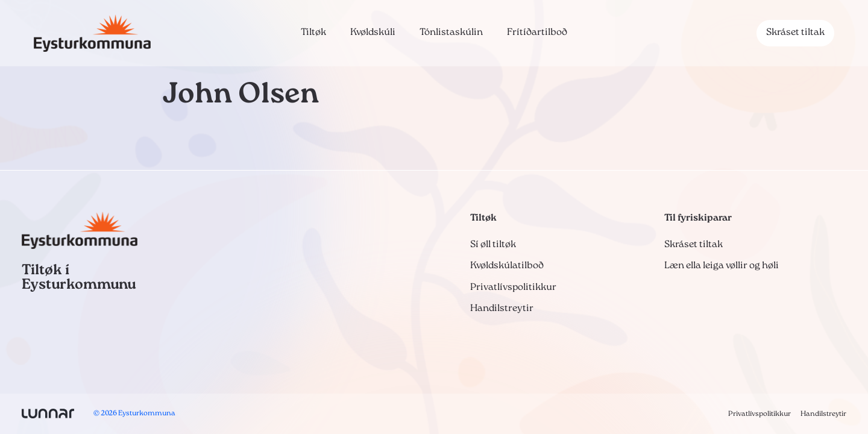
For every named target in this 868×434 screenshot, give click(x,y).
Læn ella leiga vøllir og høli (722, 266)
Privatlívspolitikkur (513, 288)
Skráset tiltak (795, 33)
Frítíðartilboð (537, 33)
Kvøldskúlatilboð (507, 266)
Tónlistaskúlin (451, 33)
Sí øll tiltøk (493, 245)
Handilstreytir (502, 309)
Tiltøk (313, 33)
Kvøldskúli (373, 33)
